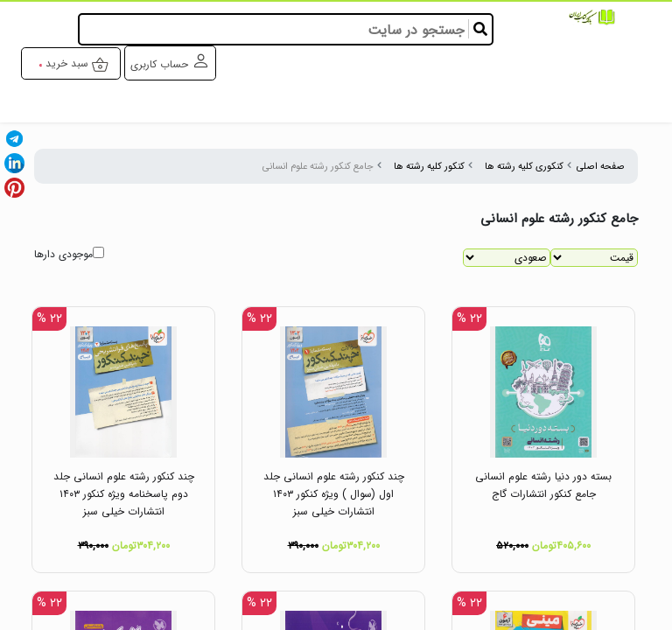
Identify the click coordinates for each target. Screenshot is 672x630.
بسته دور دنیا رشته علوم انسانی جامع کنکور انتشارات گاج (543, 485)
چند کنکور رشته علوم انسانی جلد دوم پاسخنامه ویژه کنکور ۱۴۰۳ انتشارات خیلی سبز (124, 494)
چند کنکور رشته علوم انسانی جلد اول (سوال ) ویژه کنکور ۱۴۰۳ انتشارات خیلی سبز (334, 494)
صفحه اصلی (601, 166)
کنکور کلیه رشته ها (429, 166)
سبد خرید (77, 64)
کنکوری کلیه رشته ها (524, 166)
